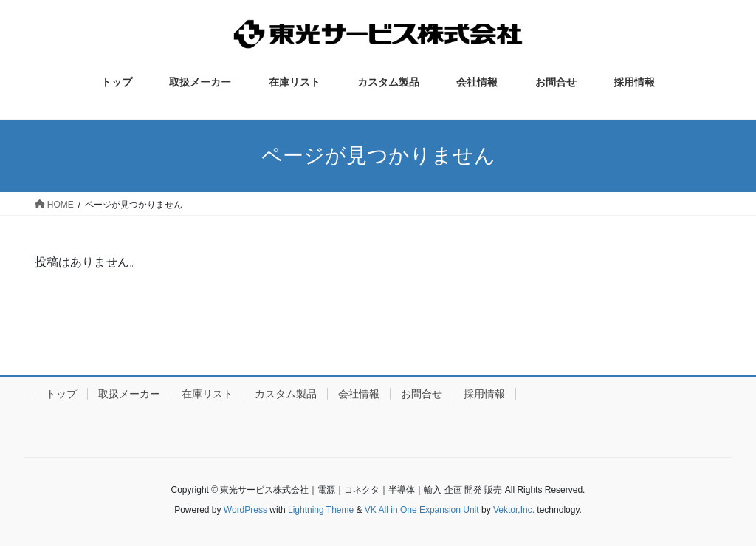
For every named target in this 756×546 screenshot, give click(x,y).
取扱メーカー (129, 394)
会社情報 (359, 394)
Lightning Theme (321, 510)
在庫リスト (207, 394)
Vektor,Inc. (514, 510)
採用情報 (484, 394)
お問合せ (422, 394)
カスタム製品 (286, 394)
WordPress (245, 510)
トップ (61, 394)
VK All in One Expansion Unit (422, 510)
